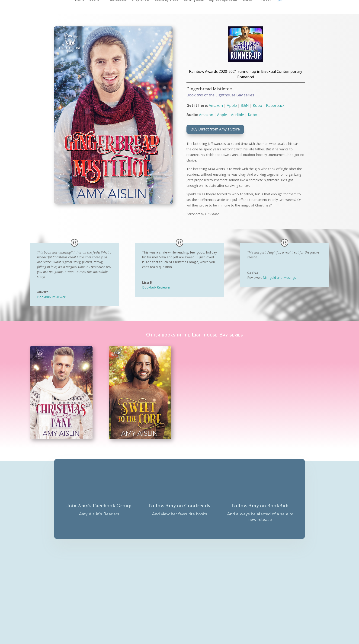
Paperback (275, 105)
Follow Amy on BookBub (260, 506)
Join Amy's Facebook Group (99, 506)
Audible (237, 115)
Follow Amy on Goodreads (179, 506)
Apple (232, 105)
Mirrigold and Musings (279, 278)
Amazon (216, 105)
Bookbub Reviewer (51, 297)
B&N (245, 105)
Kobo (257, 105)
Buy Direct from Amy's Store (215, 129)
